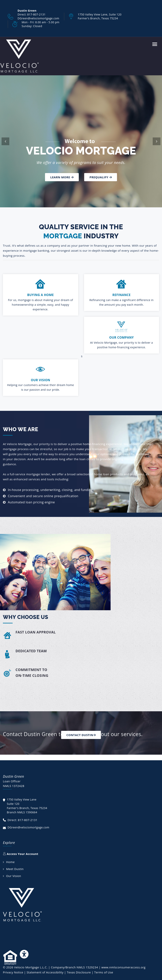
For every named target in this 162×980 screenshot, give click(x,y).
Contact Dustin (81, 735)
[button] (5, 141)
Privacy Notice (13, 972)
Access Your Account (21, 854)
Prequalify (100, 177)
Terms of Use (104, 972)
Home (10, 862)
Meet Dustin (15, 869)
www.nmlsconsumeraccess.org (123, 967)
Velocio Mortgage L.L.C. (31, 967)
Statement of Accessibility (45, 972)
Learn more (62, 177)
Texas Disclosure (79, 972)
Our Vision (13, 876)
